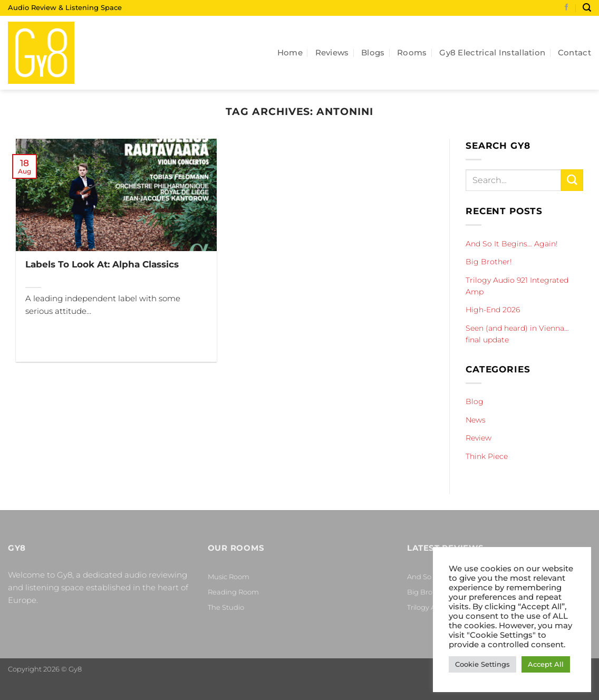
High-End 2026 (493, 310)
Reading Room (233, 592)
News (476, 420)
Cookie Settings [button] (482, 664)
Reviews (332, 52)
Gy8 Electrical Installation (492, 52)
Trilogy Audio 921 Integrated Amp (517, 285)
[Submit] (572, 180)
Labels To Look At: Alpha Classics (102, 264)
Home (290, 52)
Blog (475, 401)
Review (479, 438)
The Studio (226, 607)
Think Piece (487, 456)
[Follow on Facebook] (567, 8)
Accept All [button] (546, 664)
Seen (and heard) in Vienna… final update (517, 334)
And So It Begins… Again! (512, 244)
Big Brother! (489, 262)
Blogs (373, 52)
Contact (574, 52)
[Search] (587, 8)
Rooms (412, 52)
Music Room (229, 577)
